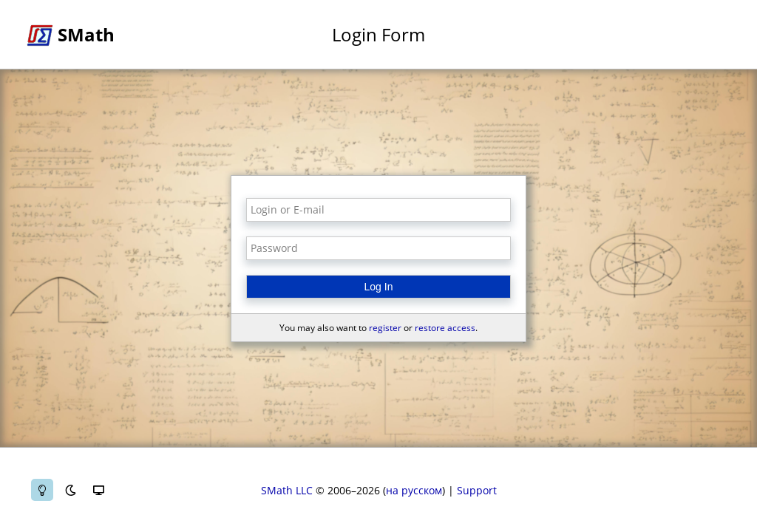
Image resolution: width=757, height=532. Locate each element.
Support (477, 490)
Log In (379, 287)
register (385, 328)
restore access (445, 328)
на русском (414, 490)
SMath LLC (287, 490)
